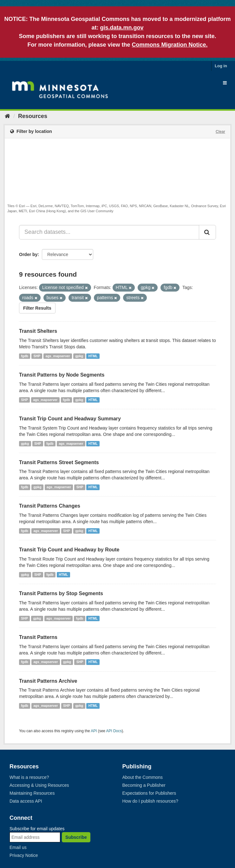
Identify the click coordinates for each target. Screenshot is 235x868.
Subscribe (76, 837)
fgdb (25, 356)
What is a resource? (29, 777)
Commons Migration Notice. (170, 45)
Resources (33, 116)
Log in (221, 66)
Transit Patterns (38, 637)
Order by (28, 254)
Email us (18, 847)
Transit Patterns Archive (48, 681)
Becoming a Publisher (144, 785)
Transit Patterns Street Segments (59, 462)
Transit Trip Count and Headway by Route (69, 550)
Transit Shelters (38, 331)
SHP (37, 356)
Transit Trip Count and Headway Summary (70, 419)
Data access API (26, 801)
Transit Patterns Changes (50, 506)
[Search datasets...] (109, 232)
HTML (93, 356)
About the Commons (143, 777)
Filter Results (37, 308)
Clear (220, 132)
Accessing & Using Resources (39, 785)
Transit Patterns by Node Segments (62, 375)
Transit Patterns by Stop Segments (61, 593)
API (94, 731)
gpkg (79, 356)
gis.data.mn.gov (122, 28)
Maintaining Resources (32, 793)
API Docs (114, 731)
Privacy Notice (24, 855)
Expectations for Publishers (149, 793)
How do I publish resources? (150, 801)
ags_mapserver (58, 356)
